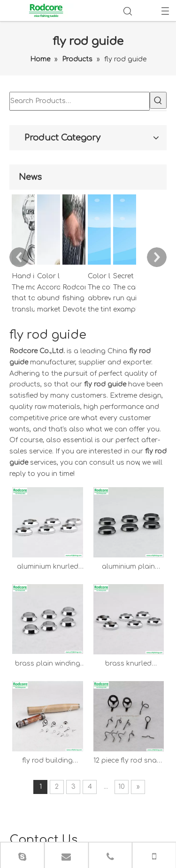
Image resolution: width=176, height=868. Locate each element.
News (127, 812)
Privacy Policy (127, 835)
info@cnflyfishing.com (112, 748)
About (104, 812)
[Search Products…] (14, 100)
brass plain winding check (80, 443)
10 (152, 544)
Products (137, 801)
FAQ (149, 812)
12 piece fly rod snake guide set (140, 519)
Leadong (25, 846)
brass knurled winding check (140, 443)
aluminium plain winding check (139, 368)
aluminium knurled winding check (80, 368)
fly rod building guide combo (81, 519)
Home (106, 801)
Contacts (111, 824)
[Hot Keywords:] (26, 100)
